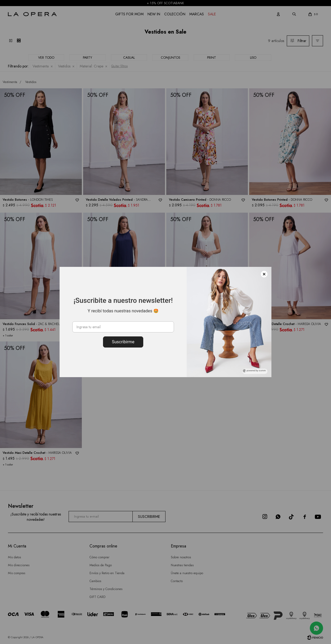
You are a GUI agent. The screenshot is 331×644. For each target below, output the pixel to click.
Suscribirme (123, 342)
